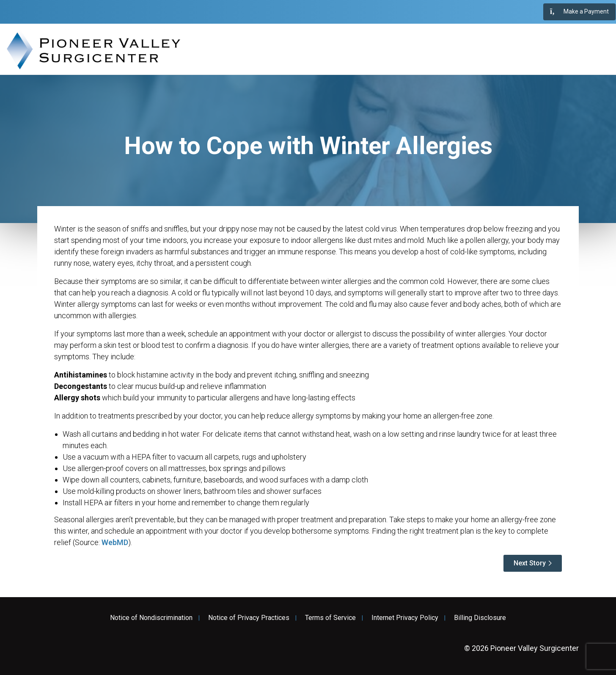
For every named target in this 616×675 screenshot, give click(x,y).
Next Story (530, 563)
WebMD (115, 542)
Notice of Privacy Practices (249, 618)
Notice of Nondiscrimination (151, 618)
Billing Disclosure (480, 618)
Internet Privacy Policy (405, 618)
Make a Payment (579, 12)
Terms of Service (330, 618)
